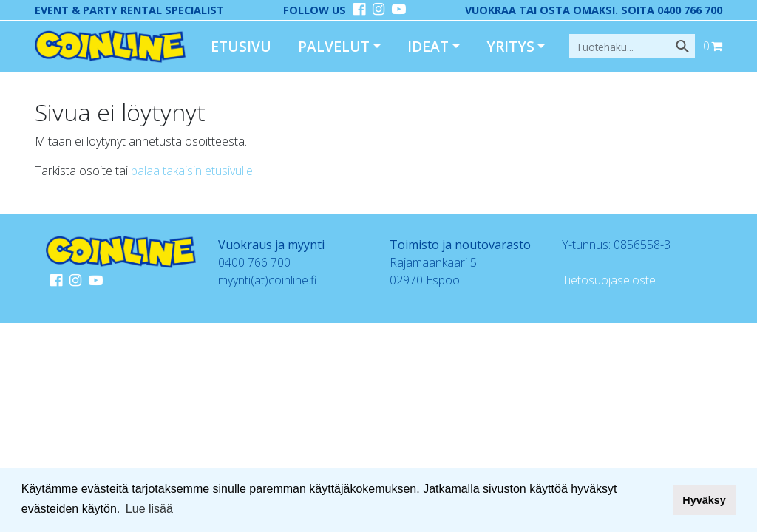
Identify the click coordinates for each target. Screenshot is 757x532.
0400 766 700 (254, 262)
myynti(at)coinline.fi (267, 280)
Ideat (428, 46)
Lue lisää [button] (149, 509)
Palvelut (334, 46)
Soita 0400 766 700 (672, 10)
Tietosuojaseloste (609, 280)
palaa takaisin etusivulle (192, 171)
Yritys (510, 46)
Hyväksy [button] (704, 500)
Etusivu (241, 46)
